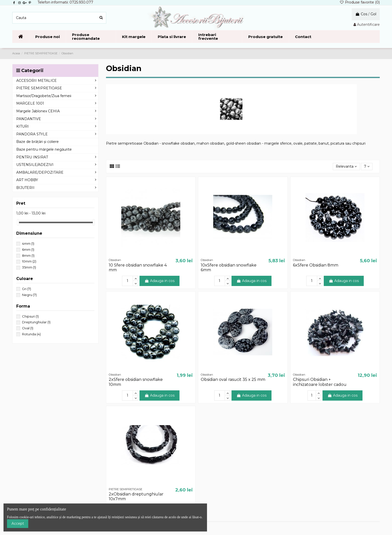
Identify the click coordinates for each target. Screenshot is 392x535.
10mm (29, 261)
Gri (26, 289)
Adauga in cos (159, 281)
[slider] (18, 222)
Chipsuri (30, 316)
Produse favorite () (360, 2)
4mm (28, 243)
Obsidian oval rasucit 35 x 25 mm (233, 379)
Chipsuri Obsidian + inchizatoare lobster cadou (320, 382)
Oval (28, 328)
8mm (28, 255)
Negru (29, 295)
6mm (28, 249)
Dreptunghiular (36, 322)
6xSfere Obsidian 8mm (316, 265)
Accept (18, 523)
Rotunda (31, 334)
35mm (29, 267)
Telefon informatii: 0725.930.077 (65, 2)
